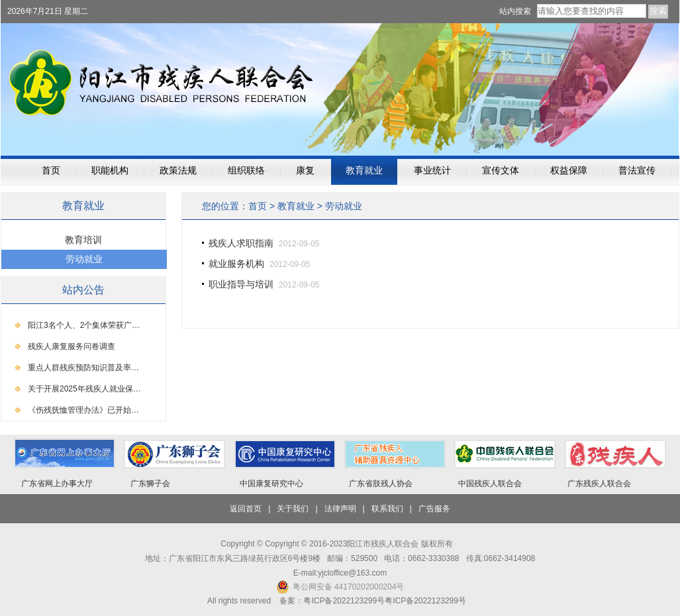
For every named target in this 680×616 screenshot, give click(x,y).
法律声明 (340, 509)
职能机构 (110, 171)
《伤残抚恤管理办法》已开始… (83, 410)
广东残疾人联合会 (599, 484)
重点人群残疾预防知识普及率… (83, 368)
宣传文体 (501, 171)
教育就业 (364, 171)
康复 (305, 171)
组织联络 (246, 171)
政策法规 (178, 171)
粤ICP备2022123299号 (425, 601)
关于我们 (293, 509)
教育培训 (83, 240)
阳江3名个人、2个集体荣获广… (84, 325)
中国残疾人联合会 (490, 484)
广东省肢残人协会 (381, 484)
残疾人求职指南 (241, 243)
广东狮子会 (150, 484)
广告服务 (434, 509)
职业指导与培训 (241, 284)
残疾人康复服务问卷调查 (72, 346)
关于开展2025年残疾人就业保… (84, 389)
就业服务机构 (236, 264)
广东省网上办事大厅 (57, 484)
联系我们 (387, 509)
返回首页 (246, 509)
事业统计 (432, 171)
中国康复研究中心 (271, 484)
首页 (51, 171)
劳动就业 (344, 206)
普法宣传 (637, 171)
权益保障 (569, 171)
